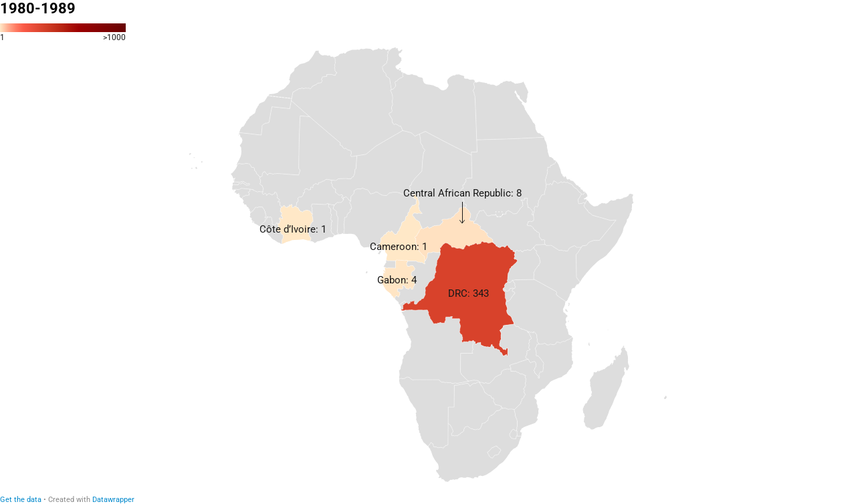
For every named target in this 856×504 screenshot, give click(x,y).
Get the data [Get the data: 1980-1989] (21, 500)
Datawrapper (113, 500)
